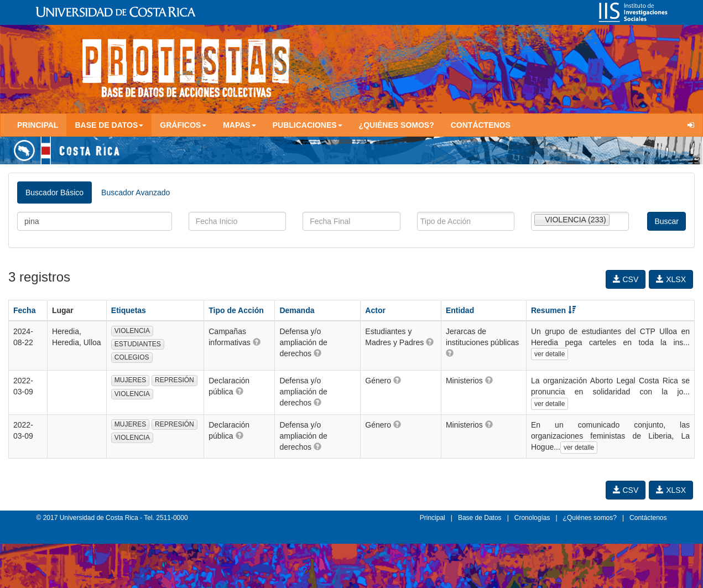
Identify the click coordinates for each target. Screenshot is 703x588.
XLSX (671, 279)
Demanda (297, 310)
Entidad (460, 310)
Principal (38, 125)
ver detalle (550, 354)
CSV (626, 279)
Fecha (24, 310)
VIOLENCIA (132, 331)
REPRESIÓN (175, 380)
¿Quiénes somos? (397, 125)
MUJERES (130, 380)
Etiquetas (129, 310)
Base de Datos (480, 518)
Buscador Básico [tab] (54, 192)
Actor (375, 310)
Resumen (553, 310)
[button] (257, 342)
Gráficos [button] (183, 125)
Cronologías (532, 518)
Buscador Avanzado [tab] (136, 192)
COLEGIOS (132, 357)
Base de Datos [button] (109, 125)
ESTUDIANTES (138, 344)
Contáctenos (481, 125)
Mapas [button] (239, 125)
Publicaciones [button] (308, 125)
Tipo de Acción (236, 310)
